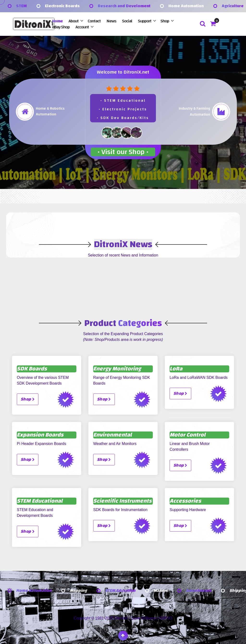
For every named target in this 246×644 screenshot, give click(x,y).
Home (57, 21)
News (111, 21)
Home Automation (186, 6)
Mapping (79, 591)
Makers (162, 591)
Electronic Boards (62, 6)
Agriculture (233, 6)
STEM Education (121, 591)
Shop (165, 21)
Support (145, 21)
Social (127, 21)
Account (82, 27)
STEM (22, 6)
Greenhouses (200, 591)
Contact (94, 21)
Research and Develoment (124, 6)
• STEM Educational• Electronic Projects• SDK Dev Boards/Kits (123, 109)
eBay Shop (61, 27)
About (74, 21)
